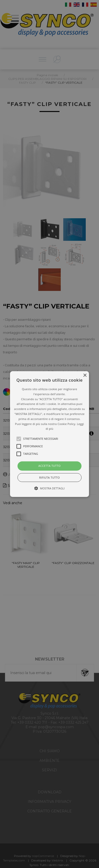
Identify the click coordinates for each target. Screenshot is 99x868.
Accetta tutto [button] (50, 466)
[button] (50, 434)
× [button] (85, 375)
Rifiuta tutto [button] (49, 477)
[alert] (49, 434)
